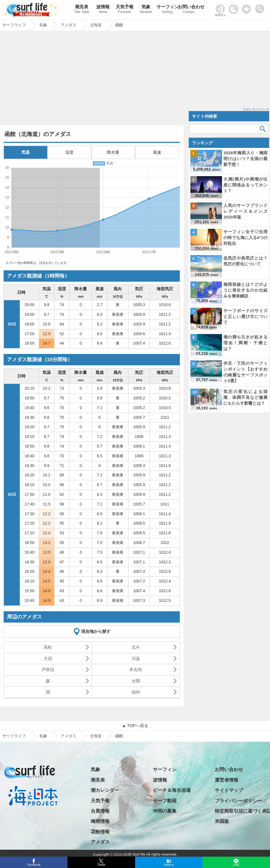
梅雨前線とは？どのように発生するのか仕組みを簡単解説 (245, 290)
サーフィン (167, 10)
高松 (48, 647)
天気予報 (124, 10)
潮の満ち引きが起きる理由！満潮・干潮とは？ (245, 343)
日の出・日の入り (110, 853)
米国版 (222, 821)
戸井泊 (48, 670)
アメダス (69, 736)
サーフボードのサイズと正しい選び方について (245, 316)
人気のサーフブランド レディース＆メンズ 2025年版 (245, 211)
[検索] (263, 129)
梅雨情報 (100, 821)
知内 (136, 692)
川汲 (136, 658)
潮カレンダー (105, 790)
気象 (146, 10)
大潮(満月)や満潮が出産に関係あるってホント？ (245, 185)
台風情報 (100, 811)
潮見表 (82, 10)
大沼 (48, 658)
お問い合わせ (189, 10)
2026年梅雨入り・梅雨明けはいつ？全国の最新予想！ (245, 159)
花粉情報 (100, 832)
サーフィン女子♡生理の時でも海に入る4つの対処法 (245, 237)
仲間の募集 (165, 811)
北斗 (136, 647)
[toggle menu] (261, 7)
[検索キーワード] (229, 129)
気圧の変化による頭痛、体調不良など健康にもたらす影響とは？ (245, 397)
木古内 (136, 670)
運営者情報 (227, 780)
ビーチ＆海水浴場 (172, 790)
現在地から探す (96, 631)
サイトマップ (229, 790)
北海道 (96, 736)
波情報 (103, 10)
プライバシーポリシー (238, 801)
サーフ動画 (165, 801)
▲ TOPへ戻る (135, 726)
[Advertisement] (92, 79)
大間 (136, 681)
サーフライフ (14, 736)
